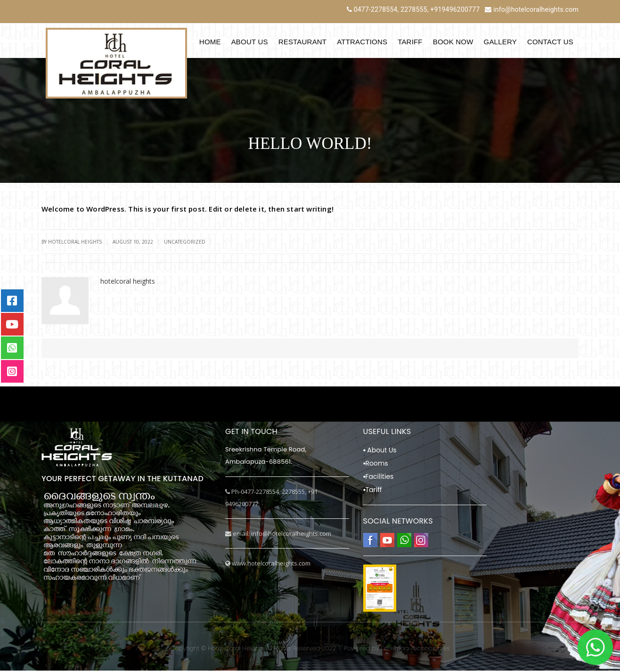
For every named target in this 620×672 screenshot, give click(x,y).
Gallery (500, 42)
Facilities (379, 478)
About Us (250, 42)
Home (210, 42)
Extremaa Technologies (415, 650)
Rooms (376, 465)
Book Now (453, 42)
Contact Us (550, 42)
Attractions (362, 42)
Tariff (410, 42)
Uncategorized (185, 242)
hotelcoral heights (75, 242)
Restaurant (303, 42)
